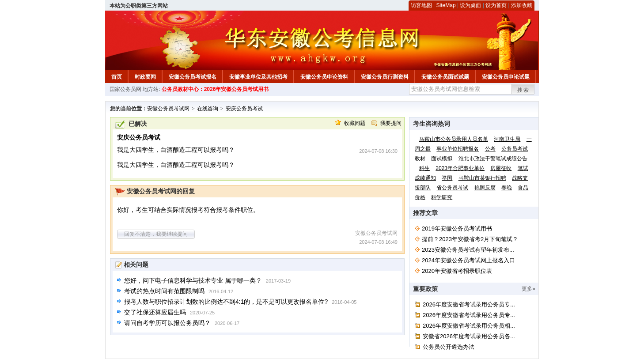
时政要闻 (145, 77)
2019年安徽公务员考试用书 (457, 229)
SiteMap (446, 5)
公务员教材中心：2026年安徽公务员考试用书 (215, 89)
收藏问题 (355, 123)
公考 (490, 149)
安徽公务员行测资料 (385, 77)
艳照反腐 (485, 188)
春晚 (507, 188)
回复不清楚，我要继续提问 (156, 234)
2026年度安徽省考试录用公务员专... (469, 304)
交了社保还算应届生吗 (155, 312)
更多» (528, 289)
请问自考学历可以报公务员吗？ (167, 323)
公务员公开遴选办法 (449, 347)
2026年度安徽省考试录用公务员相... (469, 326)
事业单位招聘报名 (458, 149)
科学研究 (442, 197)
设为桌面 (470, 5)
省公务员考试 (452, 188)
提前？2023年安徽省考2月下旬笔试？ (470, 239)
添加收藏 (522, 5)
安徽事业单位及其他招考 (258, 77)
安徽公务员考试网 (168, 109)
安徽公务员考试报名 (193, 77)
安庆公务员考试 (244, 109)
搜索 (523, 90)
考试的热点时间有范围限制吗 (164, 291)
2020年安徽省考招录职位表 (457, 271)
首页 (117, 77)
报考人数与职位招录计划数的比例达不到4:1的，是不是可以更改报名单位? (226, 302)
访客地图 (421, 5)
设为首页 (496, 5)
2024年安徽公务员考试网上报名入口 (468, 260)
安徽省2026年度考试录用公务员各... (469, 336)
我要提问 (391, 123)
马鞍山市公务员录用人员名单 (454, 139)
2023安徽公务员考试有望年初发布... (468, 250)
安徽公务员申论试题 (506, 77)
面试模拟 (442, 159)
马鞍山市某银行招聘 (482, 178)
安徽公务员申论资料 (324, 77)
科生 (424, 168)
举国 (447, 178)
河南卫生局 (507, 139)
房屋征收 (501, 168)
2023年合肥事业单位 (460, 168)
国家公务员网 (125, 89)
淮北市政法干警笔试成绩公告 (493, 159)
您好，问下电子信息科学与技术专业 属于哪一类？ (193, 280)
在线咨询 (208, 109)
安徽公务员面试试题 (445, 77)
